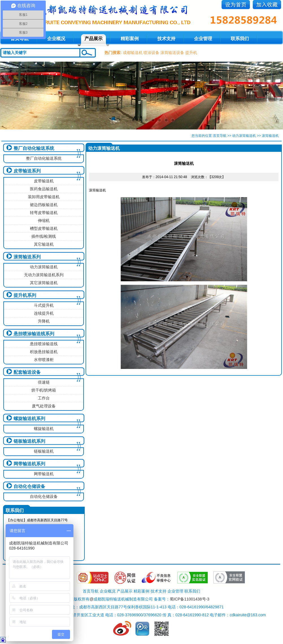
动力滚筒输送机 (244, 136)
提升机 (191, 53)
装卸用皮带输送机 (44, 197)
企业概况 (56, 39)
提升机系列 (25, 295)
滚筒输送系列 (27, 257)
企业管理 (203, 39)
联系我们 (240, 39)
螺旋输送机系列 (29, 419)
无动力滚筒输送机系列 (44, 275)
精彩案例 (130, 39)
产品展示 (93, 39)
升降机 (44, 321)
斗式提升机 (44, 305)
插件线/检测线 (44, 236)
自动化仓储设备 (29, 486)
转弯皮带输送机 (44, 213)
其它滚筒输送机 (44, 283)
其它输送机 (44, 244)
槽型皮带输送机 (44, 228)
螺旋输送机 (44, 429)
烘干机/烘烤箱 (44, 390)
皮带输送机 (44, 181)
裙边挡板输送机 (44, 205)
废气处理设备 (44, 406)
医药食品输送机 (44, 189)
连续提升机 (44, 313)
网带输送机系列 (29, 464)
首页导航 (220, 136)
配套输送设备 (27, 372)
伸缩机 (44, 221)
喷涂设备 (151, 53)
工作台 (44, 398)
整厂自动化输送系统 (34, 148)
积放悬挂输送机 (44, 352)
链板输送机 (44, 451)
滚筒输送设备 (172, 53)
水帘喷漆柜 (44, 360)
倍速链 (44, 382)
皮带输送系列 (27, 171)
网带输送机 (44, 474)
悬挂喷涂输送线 (44, 344)
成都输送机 (133, 53)
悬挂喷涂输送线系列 (34, 334)
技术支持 (166, 39)
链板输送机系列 (29, 441)
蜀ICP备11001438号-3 (190, 599)
